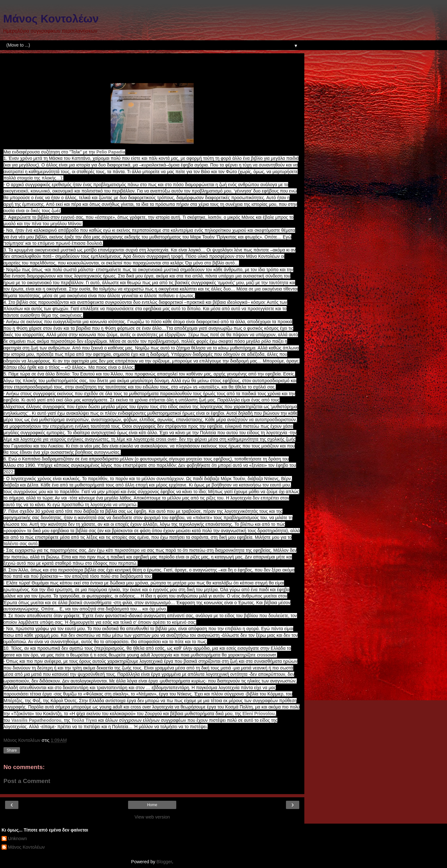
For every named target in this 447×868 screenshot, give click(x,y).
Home (152, 805)
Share (12, 750)
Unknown (17, 839)
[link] (111, 152)
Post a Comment (27, 781)
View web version (152, 817)
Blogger (164, 862)
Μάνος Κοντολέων (51, 19)
